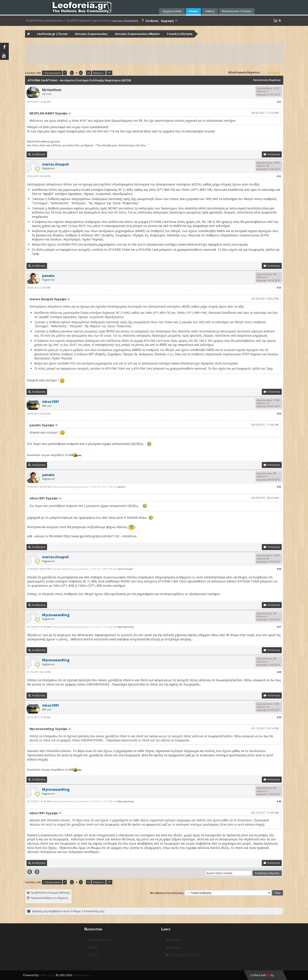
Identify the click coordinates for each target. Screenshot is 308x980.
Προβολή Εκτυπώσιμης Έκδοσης (50, 893)
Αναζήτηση (173, 940)
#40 (279, 801)
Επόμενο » (99, 73)
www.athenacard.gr (193, 244)
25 (89, 73)
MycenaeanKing (125, 627)
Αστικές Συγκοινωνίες (91, 34)
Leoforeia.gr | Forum (52, 34)
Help (93, 947)
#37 (279, 627)
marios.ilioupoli (125, 569)
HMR (278, 975)
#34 (279, 414)
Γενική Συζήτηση (180, 34)
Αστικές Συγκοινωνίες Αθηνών (137, 34)
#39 (279, 717)
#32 (279, 176)
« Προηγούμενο (52, 73)
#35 (279, 487)
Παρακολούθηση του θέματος (50, 898)
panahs (121, 487)
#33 (279, 288)
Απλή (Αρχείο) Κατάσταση (182, 955)
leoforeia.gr (174, 947)
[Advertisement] (154, 54)
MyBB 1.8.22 (47, 975)
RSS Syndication (100, 940)
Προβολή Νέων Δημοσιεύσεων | (46, 21)
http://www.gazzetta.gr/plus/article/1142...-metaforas (100, 536)
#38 (279, 672)
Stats (93, 955)
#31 (279, 102)
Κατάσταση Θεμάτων (267, 80)
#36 (279, 569)
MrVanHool (52, 90)
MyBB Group (81, 975)
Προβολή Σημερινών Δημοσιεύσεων (88, 21)
